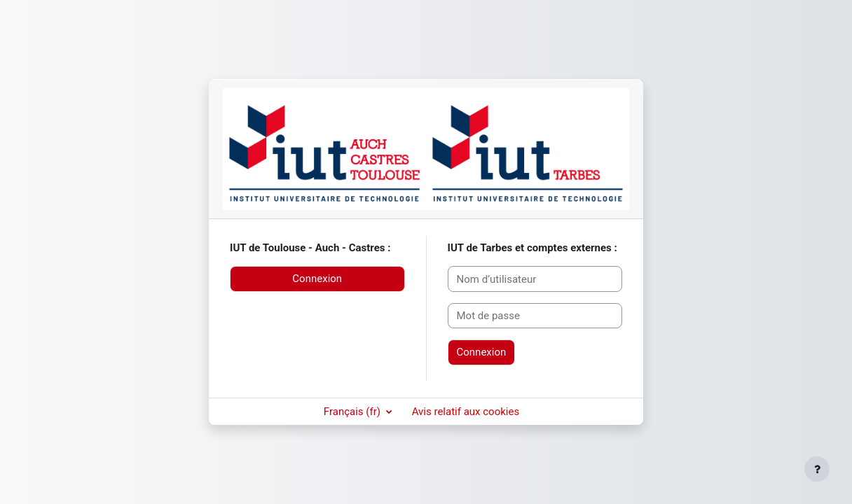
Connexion (317, 279)
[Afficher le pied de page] (817, 469)
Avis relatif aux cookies (466, 412)
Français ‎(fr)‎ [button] (353, 412)
